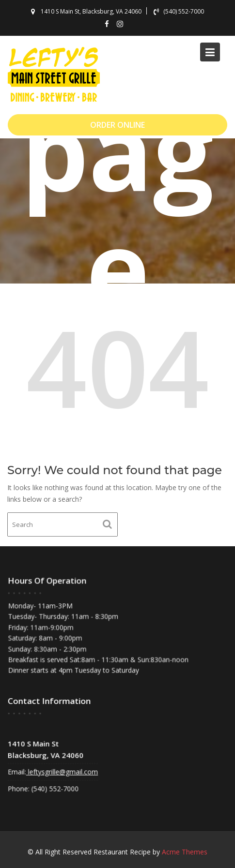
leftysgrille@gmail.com (63, 771)
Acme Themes (185, 852)
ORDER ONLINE (117, 125)
